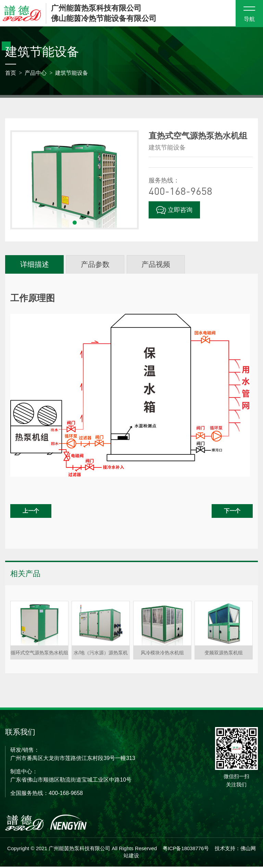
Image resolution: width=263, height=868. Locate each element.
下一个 (232, 513)
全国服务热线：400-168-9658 (47, 794)
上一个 (31, 513)
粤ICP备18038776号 (186, 850)
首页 (11, 74)
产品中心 (36, 74)
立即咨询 (174, 211)
